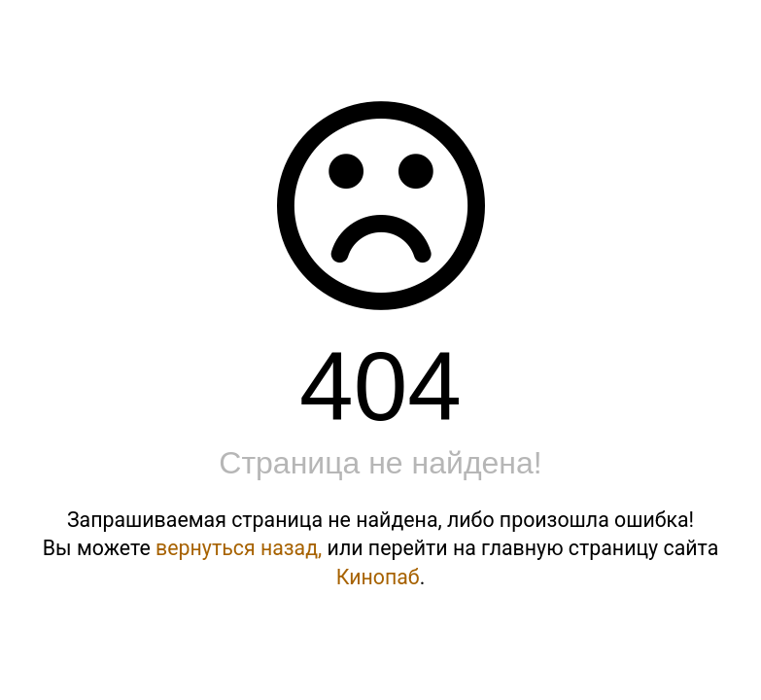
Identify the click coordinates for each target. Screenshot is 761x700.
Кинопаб (378, 577)
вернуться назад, (239, 548)
